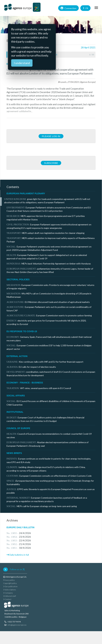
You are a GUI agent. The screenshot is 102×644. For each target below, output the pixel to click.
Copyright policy (10, 583)
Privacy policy (9, 580)
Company (8, 593)
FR (85, 8)
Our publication (10, 586)
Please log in (51, 136)
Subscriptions (10, 590)
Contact (7, 599)
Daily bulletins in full (19, 555)
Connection (68, 8)
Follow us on (17, 569)
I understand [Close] (22, 63)
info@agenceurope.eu (17, 625)
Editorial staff (10, 596)
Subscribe (51, 163)
